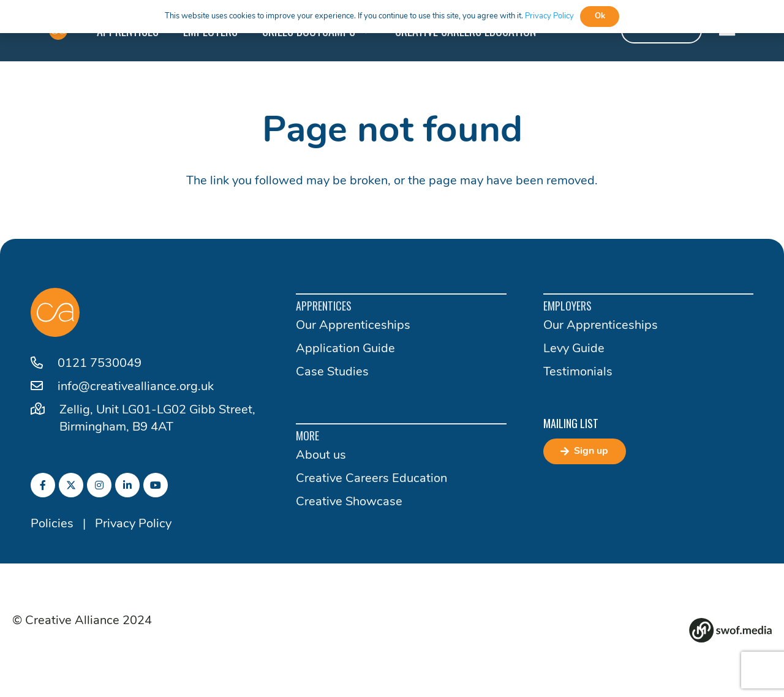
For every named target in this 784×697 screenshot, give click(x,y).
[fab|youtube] (156, 485)
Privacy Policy (133, 524)
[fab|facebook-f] (43, 485)
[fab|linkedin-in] (127, 485)
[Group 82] (730, 630)
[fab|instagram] (99, 485)
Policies (52, 524)
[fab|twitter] (71, 485)
